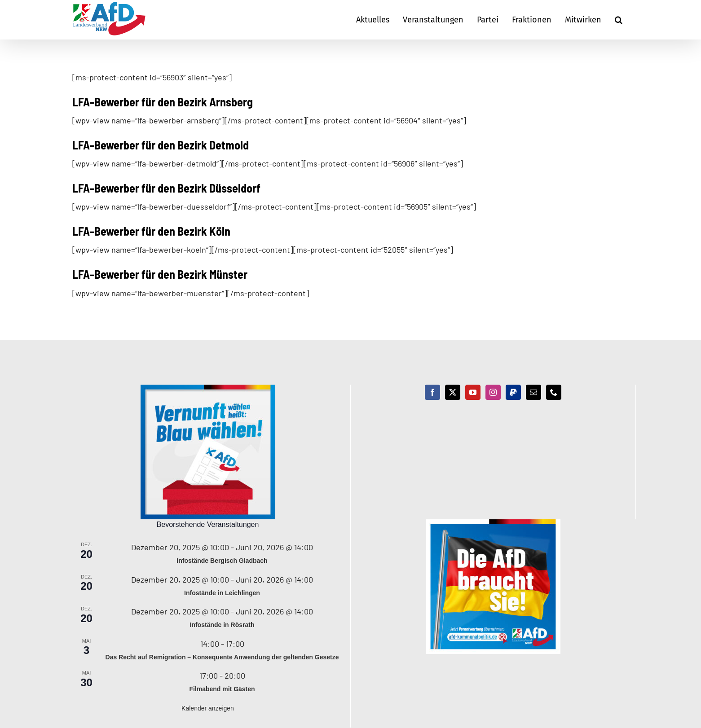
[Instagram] (493, 392)
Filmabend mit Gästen (222, 689)
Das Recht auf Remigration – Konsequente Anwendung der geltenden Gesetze (222, 657)
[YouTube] (473, 392)
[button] (619, 20)
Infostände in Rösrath (222, 625)
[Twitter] (453, 392)
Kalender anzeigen (208, 708)
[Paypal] (513, 392)
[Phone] (554, 392)
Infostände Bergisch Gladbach (222, 561)
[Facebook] (432, 392)
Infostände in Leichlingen (222, 593)
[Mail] (533, 392)
